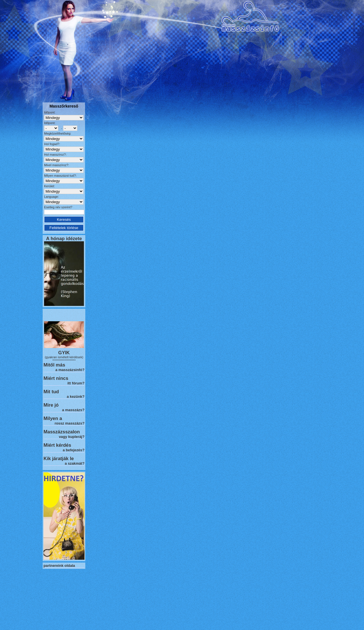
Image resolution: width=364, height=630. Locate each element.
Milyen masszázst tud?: (60, 176)
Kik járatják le (59, 458)
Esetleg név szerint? (58, 207)
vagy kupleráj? (72, 437)
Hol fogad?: (52, 144)
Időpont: (50, 112)
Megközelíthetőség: (58, 133)
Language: (51, 197)
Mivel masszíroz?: (57, 165)
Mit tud (51, 392)
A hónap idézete (64, 238)
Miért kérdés (57, 445)
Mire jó (51, 405)
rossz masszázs (68, 423)
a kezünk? (76, 397)
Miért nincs (56, 378)
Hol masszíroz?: (55, 155)
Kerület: (49, 186)
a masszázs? (73, 410)
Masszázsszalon (62, 432)
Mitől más (54, 365)
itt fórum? (76, 383)
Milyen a (53, 418)
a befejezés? (74, 450)
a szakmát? (75, 463)
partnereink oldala (59, 566)
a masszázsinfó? (70, 370)
